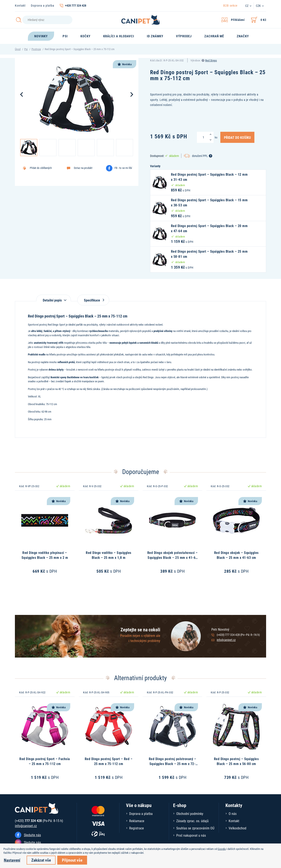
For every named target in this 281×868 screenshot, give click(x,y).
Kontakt (20, 5)
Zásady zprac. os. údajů (192, 821)
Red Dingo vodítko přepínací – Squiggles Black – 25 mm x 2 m (45, 555)
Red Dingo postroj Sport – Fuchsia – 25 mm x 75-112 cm (45, 761)
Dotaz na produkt (83, 168)
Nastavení (12, 860)
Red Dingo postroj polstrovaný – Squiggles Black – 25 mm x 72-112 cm (173, 764)
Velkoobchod (237, 828)
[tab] (54, 298)
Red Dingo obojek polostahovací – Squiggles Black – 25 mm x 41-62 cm (173, 557)
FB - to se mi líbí (123, 168)
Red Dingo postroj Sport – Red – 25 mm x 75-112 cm (109, 761)
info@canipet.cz (226, 640)
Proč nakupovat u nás (191, 835)
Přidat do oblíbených (41, 168)
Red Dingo (211, 60)
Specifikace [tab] (93, 300)
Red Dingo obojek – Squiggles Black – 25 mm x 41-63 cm (236, 555)
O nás (233, 814)
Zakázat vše (41, 860)
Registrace (137, 828)
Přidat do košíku (237, 137)
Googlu (222, 849)
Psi (26, 49)
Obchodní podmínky (190, 814)
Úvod (18, 49)
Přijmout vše (72, 860)
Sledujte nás (32, 835)
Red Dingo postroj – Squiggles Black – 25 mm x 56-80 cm (236, 761)
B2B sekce (230, 5)
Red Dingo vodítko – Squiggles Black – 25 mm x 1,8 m (109, 555)
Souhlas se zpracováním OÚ (195, 828)
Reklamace (137, 821)
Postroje (36, 49)
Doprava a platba (43, 5)
